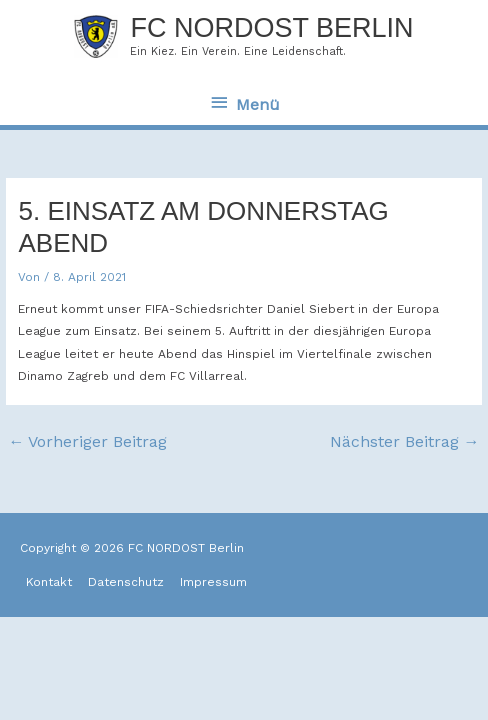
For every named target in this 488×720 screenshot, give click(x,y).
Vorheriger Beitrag (87, 441)
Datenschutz (126, 582)
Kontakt (49, 582)
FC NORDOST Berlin (271, 28)
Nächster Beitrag (405, 441)
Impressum (213, 582)
